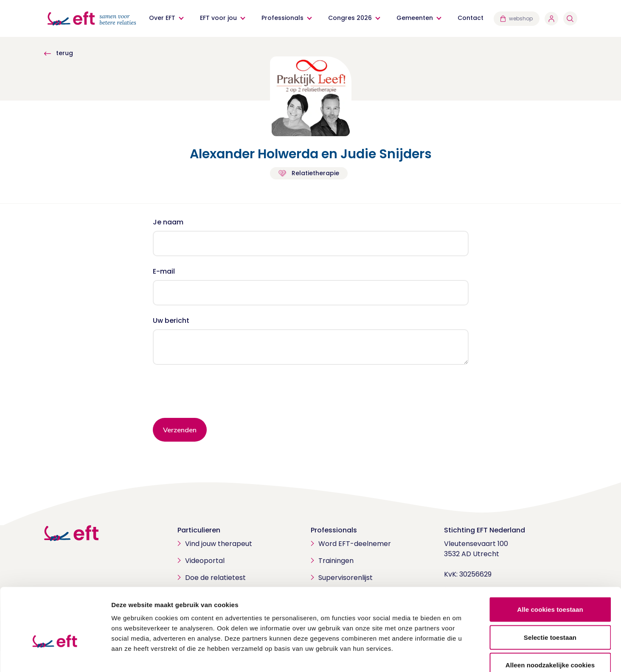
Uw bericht (171, 321)
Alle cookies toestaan (550, 561)
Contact (471, 18)
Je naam (168, 222)
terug (59, 53)
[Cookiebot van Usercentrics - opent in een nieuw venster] (55, 655)
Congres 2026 (350, 18)
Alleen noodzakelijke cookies (550, 616)
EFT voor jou (219, 18)
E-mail (164, 271)
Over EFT (163, 18)
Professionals (283, 18)
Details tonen (459, 655)
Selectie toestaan (550, 589)
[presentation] (217, 395)
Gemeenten (415, 18)
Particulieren (199, 530)
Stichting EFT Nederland (485, 530)
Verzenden (180, 430)
